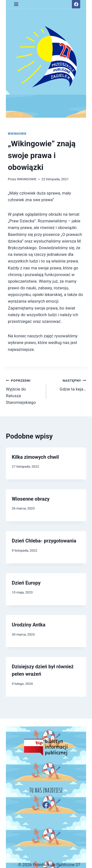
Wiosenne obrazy (31, 499)
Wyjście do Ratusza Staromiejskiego (24, 391)
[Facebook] (76, 4)
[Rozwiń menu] (16, 4)
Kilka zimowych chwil (35, 457)
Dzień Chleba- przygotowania (44, 541)
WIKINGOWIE (17, 134)
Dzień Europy (26, 583)
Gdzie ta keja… (68, 384)
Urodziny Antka (29, 625)
